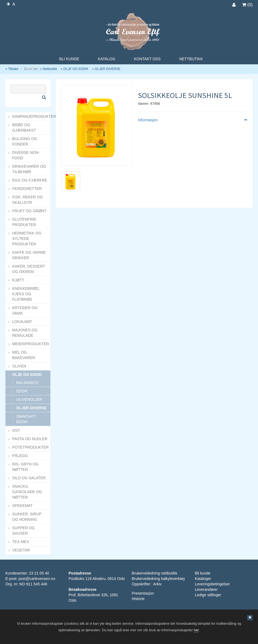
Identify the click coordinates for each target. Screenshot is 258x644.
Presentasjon (143, 593)
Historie (138, 599)
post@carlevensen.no (37, 579)
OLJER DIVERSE (107, 69)
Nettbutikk (50, 69)
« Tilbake (12, 69)
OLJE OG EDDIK (76, 69)
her (196, 630)
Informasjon (193, 120)
